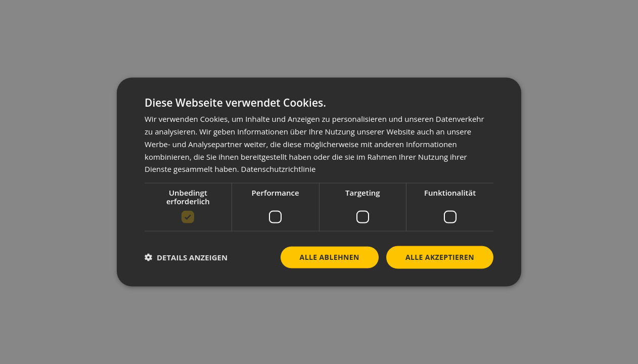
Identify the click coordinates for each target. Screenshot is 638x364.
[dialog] (319, 182)
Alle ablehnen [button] (330, 257)
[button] (186, 257)
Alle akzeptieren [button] (440, 257)
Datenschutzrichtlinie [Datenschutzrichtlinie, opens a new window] (279, 169)
